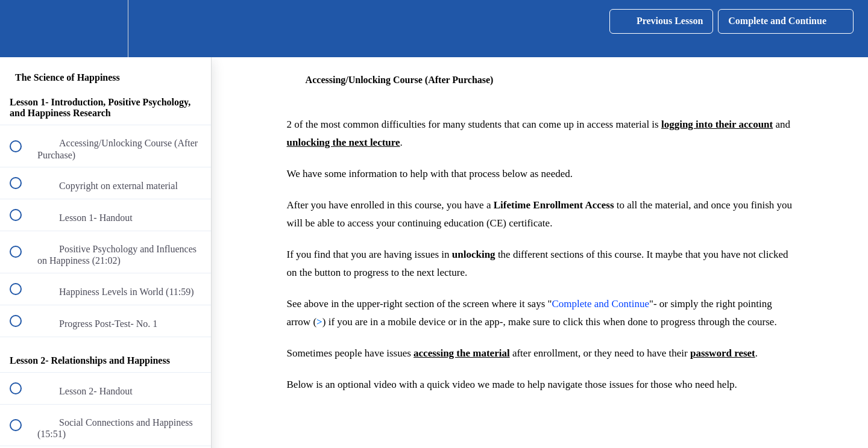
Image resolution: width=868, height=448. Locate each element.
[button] (22, 29)
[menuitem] (105, 29)
